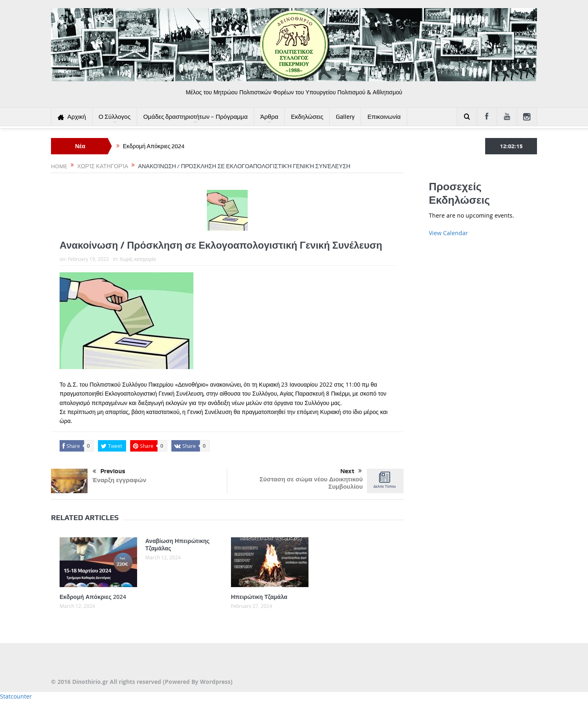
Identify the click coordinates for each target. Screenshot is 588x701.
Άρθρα (269, 117)
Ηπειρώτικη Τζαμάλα (259, 597)
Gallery (345, 117)
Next (351, 471)
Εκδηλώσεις (307, 117)
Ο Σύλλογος (115, 117)
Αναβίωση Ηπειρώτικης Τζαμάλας (178, 544)
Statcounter (16, 696)
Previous (109, 472)
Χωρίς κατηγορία (138, 259)
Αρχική (72, 117)
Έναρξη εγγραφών (119, 480)
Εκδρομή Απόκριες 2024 (154, 146)
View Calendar (448, 233)
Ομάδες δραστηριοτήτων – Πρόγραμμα (195, 117)
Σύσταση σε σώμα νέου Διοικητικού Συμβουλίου (311, 483)
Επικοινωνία (384, 117)
